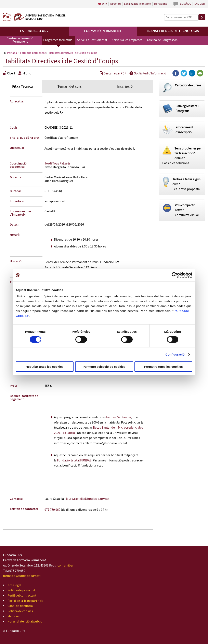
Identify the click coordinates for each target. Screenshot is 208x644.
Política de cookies (20, 611)
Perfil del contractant (22, 596)
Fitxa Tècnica (22, 87)
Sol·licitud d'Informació (148, 74)
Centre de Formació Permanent (20, 40)
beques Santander (119, 417)
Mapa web (14, 616)
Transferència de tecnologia (173, 31)
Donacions (161, 4)
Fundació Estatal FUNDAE (74, 461)
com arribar (66, 566)
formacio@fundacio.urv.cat (22, 576)
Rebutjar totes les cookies (45, 367)
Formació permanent (103, 31)
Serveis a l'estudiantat (92, 40)
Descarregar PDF (113, 74)
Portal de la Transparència (25, 601)
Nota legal (14, 585)
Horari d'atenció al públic (25, 622)
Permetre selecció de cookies (104, 367)
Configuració (175, 354)
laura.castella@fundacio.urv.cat (88, 499)
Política (179, 311)
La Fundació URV (34, 31)
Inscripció (125, 87)
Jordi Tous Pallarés (57, 164)
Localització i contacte (137, 4)
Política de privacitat (21, 590)
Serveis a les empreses (127, 40)
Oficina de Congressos (162, 40)
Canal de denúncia (20, 606)
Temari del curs (70, 87)
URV (104, 4)
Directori (115, 4)
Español (185, 4)
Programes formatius (58, 40)
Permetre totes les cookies (163, 367)
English (200, 4)
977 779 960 (52, 510)
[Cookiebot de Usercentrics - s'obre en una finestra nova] (175, 275)
